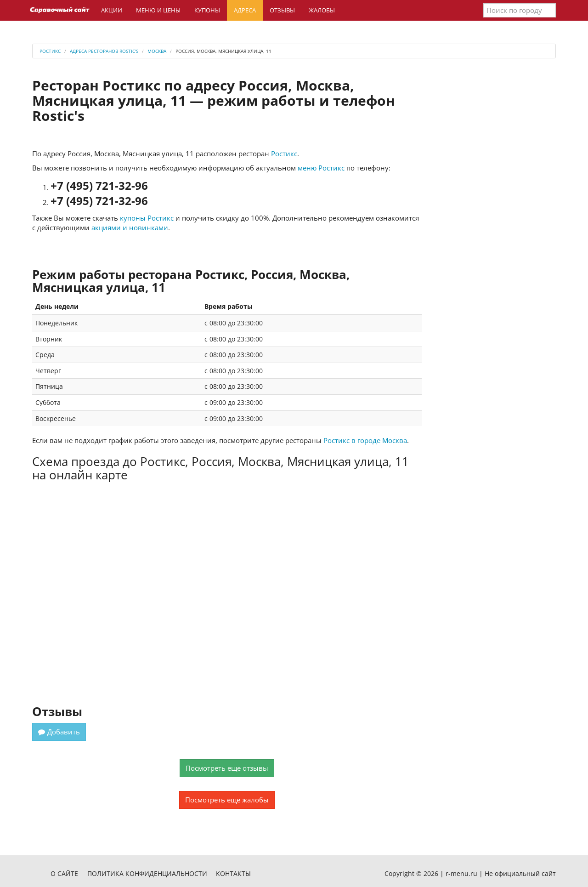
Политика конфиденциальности (147, 873)
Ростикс (284, 154)
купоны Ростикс (147, 218)
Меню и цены (158, 10)
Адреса (245, 10)
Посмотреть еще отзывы (227, 768)
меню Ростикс (321, 168)
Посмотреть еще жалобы (227, 800)
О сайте (64, 873)
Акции (112, 10)
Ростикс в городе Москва (365, 440)
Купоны (207, 10)
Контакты (233, 873)
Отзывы (282, 10)
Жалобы (322, 10)
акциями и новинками (130, 227)
